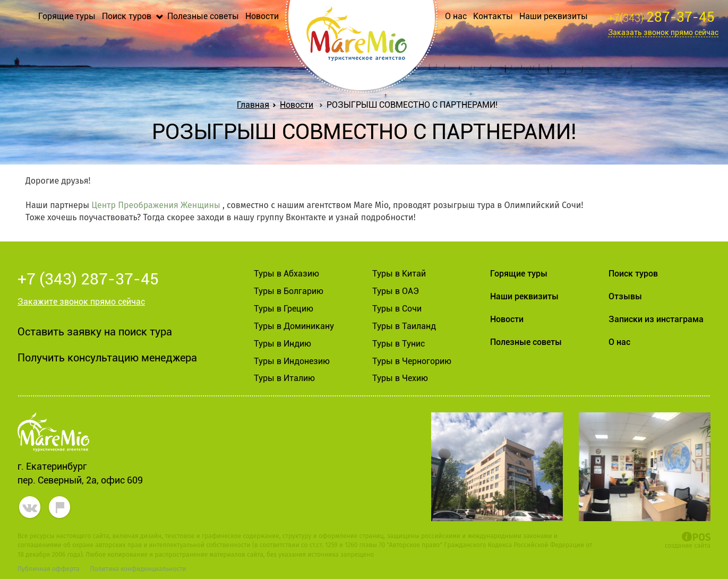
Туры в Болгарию (289, 291)
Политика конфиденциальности (138, 569)
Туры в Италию (284, 378)
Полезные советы (203, 16)
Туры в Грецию (284, 309)
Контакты (493, 16)
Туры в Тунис (399, 344)
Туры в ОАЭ (396, 291)
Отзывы (625, 296)
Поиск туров (127, 16)
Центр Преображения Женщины (156, 205)
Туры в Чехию (400, 378)
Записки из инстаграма (656, 319)
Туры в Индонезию (292, 361)
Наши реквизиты (554, 16)
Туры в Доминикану (294, 326)
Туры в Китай (399, 274)
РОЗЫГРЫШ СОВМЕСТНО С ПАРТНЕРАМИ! (412, 105)
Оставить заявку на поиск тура (95, 332)
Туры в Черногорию (412, 361)
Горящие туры (67, 16)
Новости (262, 16)
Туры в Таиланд (404, 326)
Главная (255, 105)
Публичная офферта (48, 569)
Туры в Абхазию (286, 274)
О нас (456, 16)
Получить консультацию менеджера (107, 358)
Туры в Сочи (397, 309)
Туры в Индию (282, 344)
